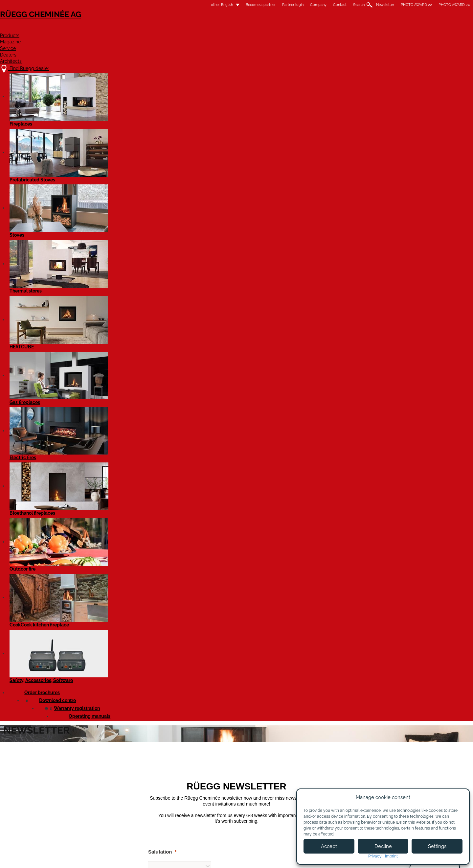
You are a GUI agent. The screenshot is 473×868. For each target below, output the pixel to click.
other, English (136, 5)
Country (102, 571)
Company (236, 5)
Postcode (103, 500)
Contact (258, 5)
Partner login (211, 5)
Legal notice (227, 857)
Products (217, 28)
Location (103, 535)
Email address (109, 378)
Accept (329, 846)
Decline (383, 846)
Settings (437, 846)
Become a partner (179, 5)
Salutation (104, 271)
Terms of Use (261, 857)
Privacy (375, 856)
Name (99, 343)
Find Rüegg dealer (114, 793)
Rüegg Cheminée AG (115, 24)
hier (202, 641)
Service (297, 28)
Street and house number (122, 464)
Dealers (333, 28)
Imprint (391, 856)
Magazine (258, 28)
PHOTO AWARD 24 (372, 5)
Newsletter (303, 5)
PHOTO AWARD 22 (334, 5)
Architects (374, 28)
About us (171, 800)
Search (277, 5)
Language (104, 428)
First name (105, 307)
